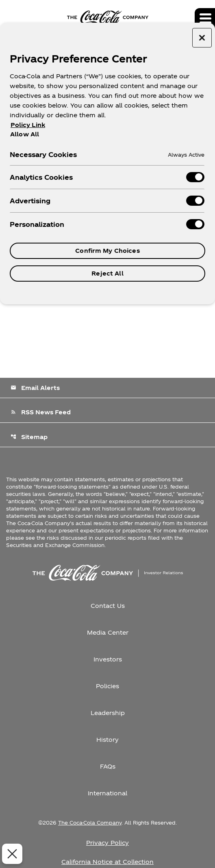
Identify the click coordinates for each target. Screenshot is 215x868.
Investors (108, 659)
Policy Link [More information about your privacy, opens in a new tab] (28, 125)
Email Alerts (35, 388)
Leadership (108, 713)
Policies (107, 686)
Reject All (107, 273)
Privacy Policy (107, 843)
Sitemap (29, 437)
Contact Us (108, 606)
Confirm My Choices (107, 251)
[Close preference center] (202, 38)
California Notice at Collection (107, 862)
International (107, 793)
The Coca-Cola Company (90, 823)
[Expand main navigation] (205, 18)
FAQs (108, 766)
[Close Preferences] (11, 854)
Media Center (108, 632)
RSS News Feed (41, 412)
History (107, 740)
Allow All (25, 134)
